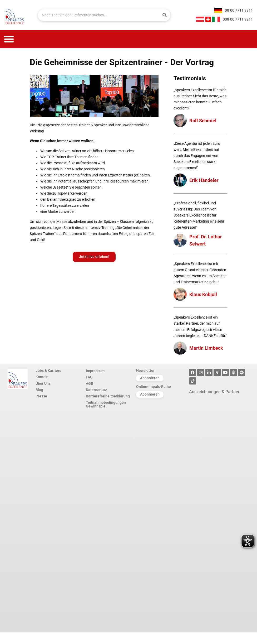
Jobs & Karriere (48, 371)
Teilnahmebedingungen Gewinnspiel (106, 405)
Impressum (95, 371)
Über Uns (43, 384)
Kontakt (42, 377)
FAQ (89, 377)
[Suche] (164, 15)
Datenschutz (96, 390)
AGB (90, 384)
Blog (39, 390)
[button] (9, 39)
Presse (41, 396)
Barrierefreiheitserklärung (108, 396)
